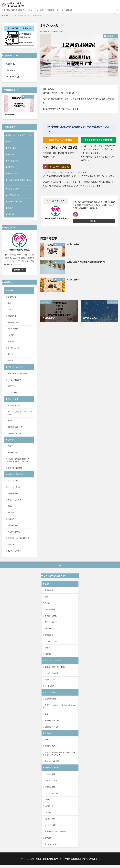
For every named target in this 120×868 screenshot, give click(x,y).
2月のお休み (37, 15)
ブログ (14, 15)
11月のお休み (73, 280)
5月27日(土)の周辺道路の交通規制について (86, 262)
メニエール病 (13, 482)
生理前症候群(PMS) (15, 428)
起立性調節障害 (14, 406)
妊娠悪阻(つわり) (14, 434)
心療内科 (11, 441)
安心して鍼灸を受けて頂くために (19, 181)
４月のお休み (11, 64)
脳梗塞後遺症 (13, 495)
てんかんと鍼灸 (14, 533)
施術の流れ (12, 154)
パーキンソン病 (14, 488)
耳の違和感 (12, 514)
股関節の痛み (13, 316)
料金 (30, 10)
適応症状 (51, 10)
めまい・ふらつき (14, 501)
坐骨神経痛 (12, 297)
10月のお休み (73, 244)
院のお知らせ (25, 15)
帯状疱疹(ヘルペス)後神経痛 (18, 540)
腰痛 (9, 304)
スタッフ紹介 (40, 10)
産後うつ (11, 422)
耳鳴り (10, 507)
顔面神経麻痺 (13, 527)
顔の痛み (11, 520)
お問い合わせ (13, 215)
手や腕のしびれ (14, 323)
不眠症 (10, 447)
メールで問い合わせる (59, 167)
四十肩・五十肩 (14, 348)
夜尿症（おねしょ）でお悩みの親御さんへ (19, 414)
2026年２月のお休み (14, 77)
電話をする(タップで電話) (60, 140)
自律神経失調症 (14, 454)
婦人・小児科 (13, 400)
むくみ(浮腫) (12, 393)
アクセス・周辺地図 (65, 10)
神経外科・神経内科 (15, 475)
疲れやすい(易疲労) (15, 469)
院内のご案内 (13, 174)
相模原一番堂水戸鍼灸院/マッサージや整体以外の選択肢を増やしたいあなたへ (68, 862)
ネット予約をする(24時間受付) (98, 140)
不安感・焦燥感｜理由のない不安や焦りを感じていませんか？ (19, 461)
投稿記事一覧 (19, 270)
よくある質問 (13, 161)
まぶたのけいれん (14, 552)
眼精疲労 (11, 546)
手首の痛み (12, 342)
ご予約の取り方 (14, 195)
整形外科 (11, 291)
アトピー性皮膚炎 (14, 380)
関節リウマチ (13, 387)
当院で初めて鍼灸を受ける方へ (14, 10)
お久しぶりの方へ (14, 189)
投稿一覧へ (93, 221)
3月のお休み (10, 70)
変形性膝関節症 (14, 329)
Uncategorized (29, 97)
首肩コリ (11, 310)
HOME (6, 15)
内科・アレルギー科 (15, 368)
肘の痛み (11, 336)
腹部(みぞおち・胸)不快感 (18, 374)
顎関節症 (11, 361)
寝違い (10, 355)
